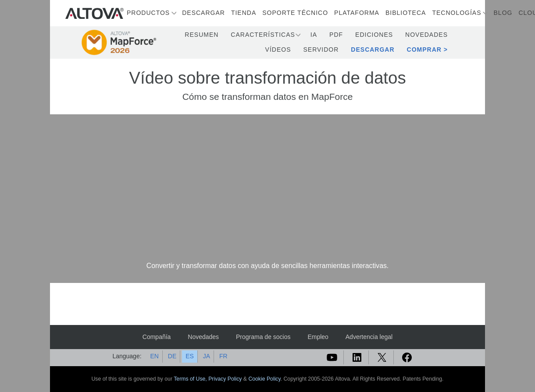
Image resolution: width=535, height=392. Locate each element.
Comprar (424, 49)
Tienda (244, 13)
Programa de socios (263, 337)
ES (190, 356)
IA (314, 35)
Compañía (157, 337)
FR (223, 356)
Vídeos (278, 49)
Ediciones (374, 35)
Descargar (203, 13)
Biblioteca (406, 13)
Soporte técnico (295, 13)
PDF (336, 35)
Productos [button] (148, 13)
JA (207, 356)
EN (154, 356)
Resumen (202, 35)
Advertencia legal (369, 337)
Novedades (426, 35)
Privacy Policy (225, 379)
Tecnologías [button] (457, 13)
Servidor (321, 49)
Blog (503, 13)
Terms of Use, (191, 379)
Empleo (318, 337)
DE (172, 356)
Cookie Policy (264, 379)
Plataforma (357, 13)
